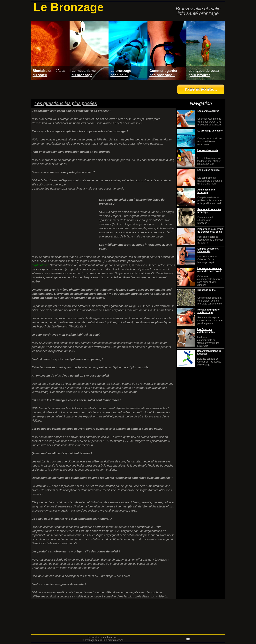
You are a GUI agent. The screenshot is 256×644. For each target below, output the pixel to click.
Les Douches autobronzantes (206, 331)
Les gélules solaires (208, 170)
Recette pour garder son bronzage (208, 311)
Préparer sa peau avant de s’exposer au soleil (210, 230)
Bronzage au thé (206, 290)
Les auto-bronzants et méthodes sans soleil (210, 270)
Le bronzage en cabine (210, 131)
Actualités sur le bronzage (206, 191)
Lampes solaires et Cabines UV (208, 250)
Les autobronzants (208, 150)
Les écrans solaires (208, 111)
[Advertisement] (102, 89)
